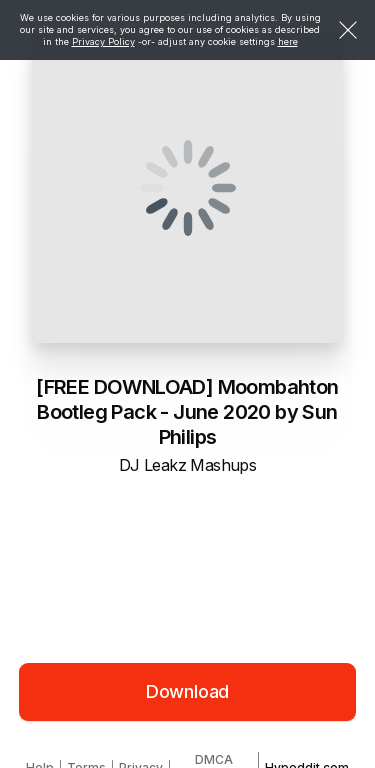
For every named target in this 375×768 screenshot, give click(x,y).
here (288, 41)
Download (188, 691)
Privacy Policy (103, 41)
